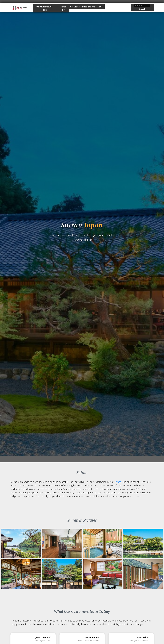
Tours (101, 7)
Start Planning (114, 9)
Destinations (89, 7)
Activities (75, 7)
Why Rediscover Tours (44, 8)
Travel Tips (62, 8)
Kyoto (118, 482)
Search (142, 9)
